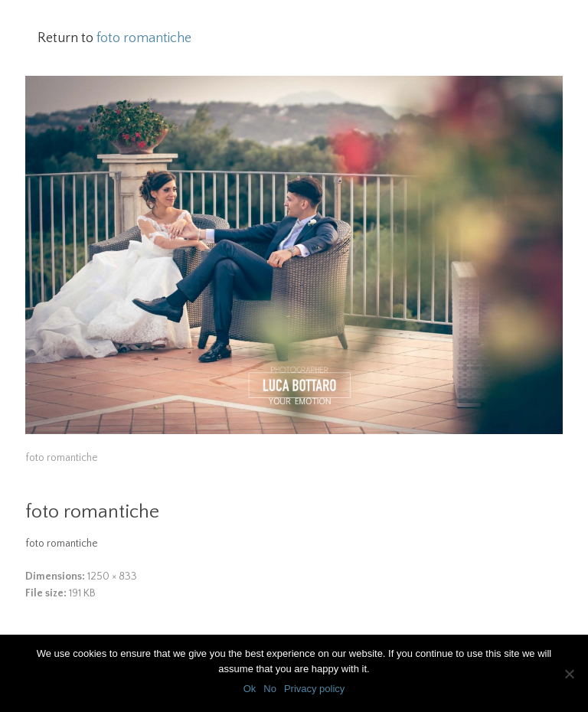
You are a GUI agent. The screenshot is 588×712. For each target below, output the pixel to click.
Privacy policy (314, 689)
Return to (114, 38)
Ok (250, 689)
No (270, 689)
